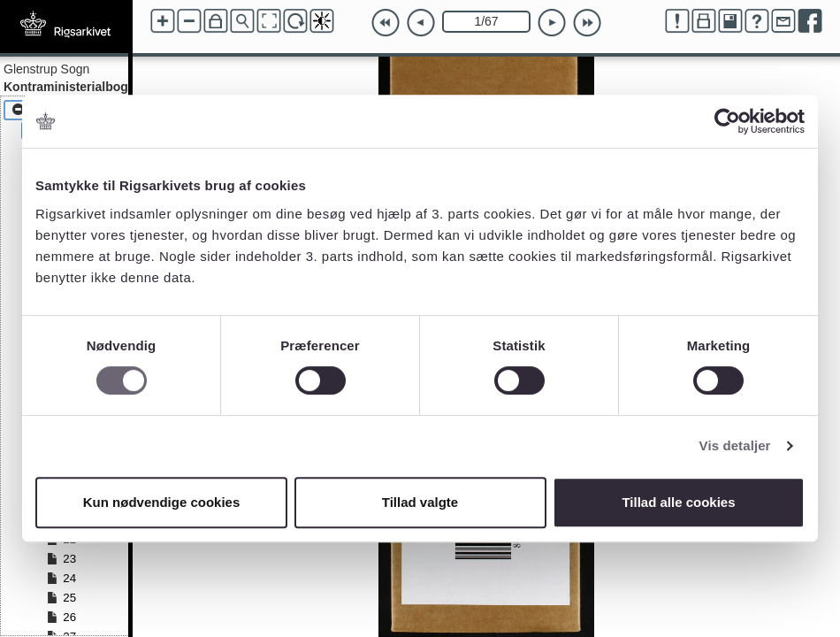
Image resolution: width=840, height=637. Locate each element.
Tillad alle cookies (678, 502)
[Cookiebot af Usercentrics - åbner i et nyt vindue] (727, 121)
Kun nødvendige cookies (162, 502)
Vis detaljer (735, 445)
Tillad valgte (420, 502)
